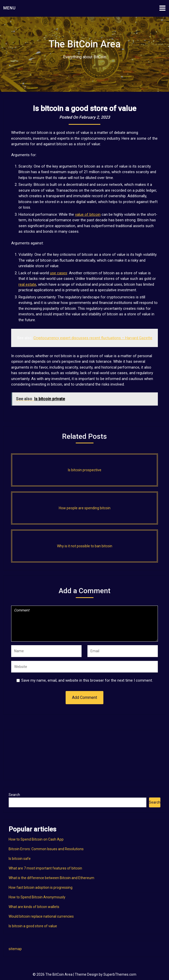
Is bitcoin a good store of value (33, 926)
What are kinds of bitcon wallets (34, 907)
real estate (27, 284)
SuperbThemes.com (120, 974)
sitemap (15, 949)
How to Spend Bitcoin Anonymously (37, 897)
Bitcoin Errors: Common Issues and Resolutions (46, 849)
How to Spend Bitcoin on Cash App (36, 839)
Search (14, 795)
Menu (10, 8)
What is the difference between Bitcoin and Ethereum (51, 878)
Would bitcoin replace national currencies (41, 916)
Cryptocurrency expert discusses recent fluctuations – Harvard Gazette (93, 338)
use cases (59, 273)
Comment (84, 624)
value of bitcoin (88, 214)
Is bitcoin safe (20, 859)
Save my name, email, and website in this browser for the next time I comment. (87, 680)
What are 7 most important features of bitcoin (45, 868)
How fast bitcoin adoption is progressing (41, 887)
